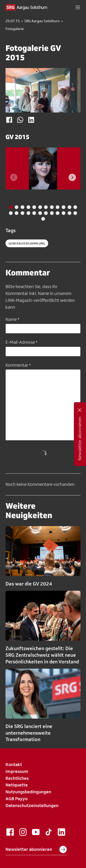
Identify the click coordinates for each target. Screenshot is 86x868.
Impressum (17, 771)
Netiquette (17, 785)
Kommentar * (18, 365)
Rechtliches (17, 778)
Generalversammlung (27, 243)
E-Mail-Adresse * (21, 342)
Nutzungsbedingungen (28, 792)
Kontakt (14, 764)
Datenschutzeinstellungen (32, 805)
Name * (12, 319)
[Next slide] (72, 177)
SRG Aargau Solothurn (42, 21)
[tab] (11, 207)
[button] (78, 7)
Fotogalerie (15, 29)
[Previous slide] (14, 177)
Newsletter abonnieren (36, 849)
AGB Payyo (17, 799)
